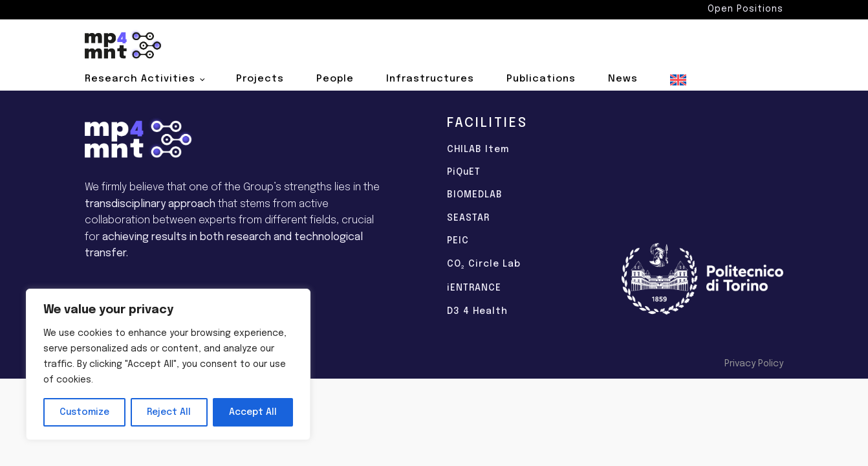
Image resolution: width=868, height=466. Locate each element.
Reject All (169, 412)
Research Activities (140, 79)
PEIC (458, 241)
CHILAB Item (478, 150)
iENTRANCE (474, 288)
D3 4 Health (477, 311)
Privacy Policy (754, 364)
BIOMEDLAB (475, 195)
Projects (260, 79)
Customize (84, 412)
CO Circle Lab (484, 265)
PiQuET (464, 172)
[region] (168, 364)
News (623, 79)
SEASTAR (468, 218)
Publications (541, 79)
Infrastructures (430, 79)
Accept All (253, 412)
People (335, 79)
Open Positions (745, 9)
